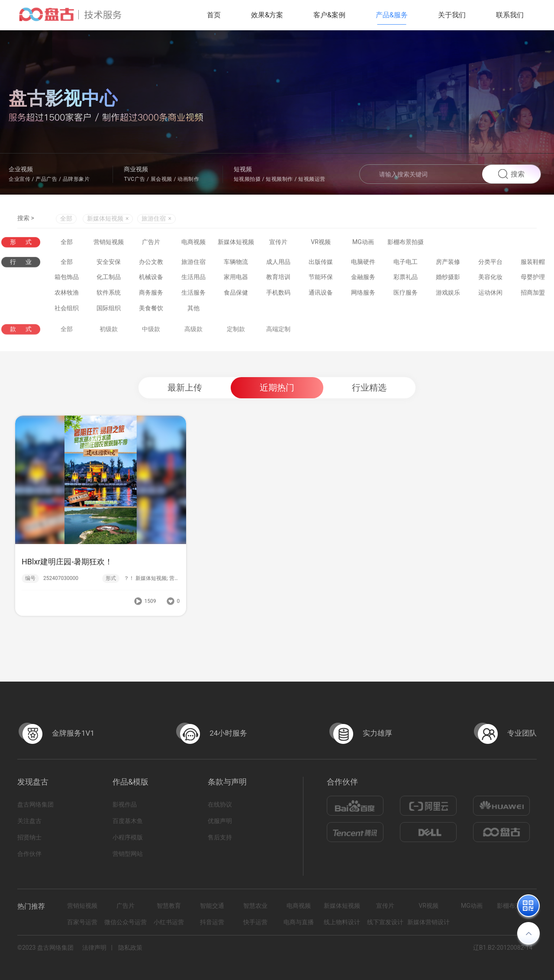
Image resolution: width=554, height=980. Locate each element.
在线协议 (220, 804)
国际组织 (109, 311)
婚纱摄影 (448, 280)
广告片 (151, 243)
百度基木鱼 (128, 821)
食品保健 (236, 295)
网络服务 (363, 295)
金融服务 (363, 280)
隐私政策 (130, 948)
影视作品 (125, 804)
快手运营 (255, 922)
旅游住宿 (193, 264)
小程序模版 (128, 837)
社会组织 (67, 311)
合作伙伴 (29, 854)
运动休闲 (490, 295)
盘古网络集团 (35, 804)
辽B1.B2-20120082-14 (503, 948)
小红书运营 (169, 922)
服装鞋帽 (533, 264)
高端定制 (278, 340)
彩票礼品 (406, 280)
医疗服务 (406, 295)
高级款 (193, 340)
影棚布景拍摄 (406, 243)
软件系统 (109, 295)
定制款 (236, 340)
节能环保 (321, 280)
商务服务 (151, 295)
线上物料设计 (342, 922)
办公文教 (151, 264)
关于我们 (452, 15)
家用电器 (236, 280)
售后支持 (220, 837)
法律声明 (94, 948)
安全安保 (109, 264)
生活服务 (193, 295)
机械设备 (151, 280)
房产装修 (448, 264)
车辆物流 (236, 264)
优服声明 (220, 821)
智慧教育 (169, 906)
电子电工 (406, 264)
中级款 (151, 340)
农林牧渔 (67, 295)
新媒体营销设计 (428, 922)
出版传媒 (321, 264)
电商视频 (193, 243)
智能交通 (212, 906)
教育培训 (278, 280)
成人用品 (278, 264)
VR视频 (321, 243)
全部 (66, 220)
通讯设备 (321, 295)
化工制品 (109, 280)
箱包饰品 (67, 280)
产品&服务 (392, 15)
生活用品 (193, 280)
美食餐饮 (151, 311)
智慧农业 (255, 906)
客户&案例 (329, 15)
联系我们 (510, 15)
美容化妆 (490, 280)
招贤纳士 (29, 837)
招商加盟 (533, 295)
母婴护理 (533, 280)
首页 (214, 15)
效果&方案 (267, 15)
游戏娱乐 (448, 295)
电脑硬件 (363, 264)
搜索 (511, 174)
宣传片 (278, 243)
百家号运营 (82, 922)
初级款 (109, 340)
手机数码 (278, 295)
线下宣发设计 (385, 922)
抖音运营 (212, 922)
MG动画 (363, 243)
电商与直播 (299, 922)
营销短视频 (109, 243)
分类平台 (490, 264)
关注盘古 (29, 821)
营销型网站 (128, 854)
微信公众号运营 (126, 922)
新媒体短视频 (236, 243)
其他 (193, 311)
